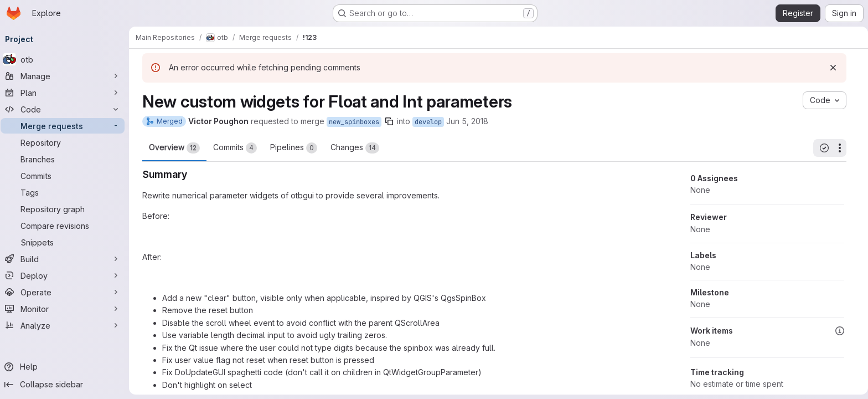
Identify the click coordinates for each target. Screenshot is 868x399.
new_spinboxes (354, 122)
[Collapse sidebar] (66, 385)
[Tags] (66, 192)
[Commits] (66, 176)
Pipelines (294, 148)
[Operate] (66, 292)
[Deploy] (66, 275)
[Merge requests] (66, 126)
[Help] (66, 367)
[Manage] (66, 76)
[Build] (66, 259)
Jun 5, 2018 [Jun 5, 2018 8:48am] (467, 121)
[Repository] (66, 142)
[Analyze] (66, 325)
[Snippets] (66, 242)
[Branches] (66, 159)
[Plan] (66, 93)
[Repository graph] (66, 209)
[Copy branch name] (389, 121)
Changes (355, 148)
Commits (235, 148)
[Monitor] (66, 309)
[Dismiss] (833, 68)
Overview (174, 148)
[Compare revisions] (66, 226)
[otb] (66, 59)
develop (428, 122)
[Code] (66, 109)
